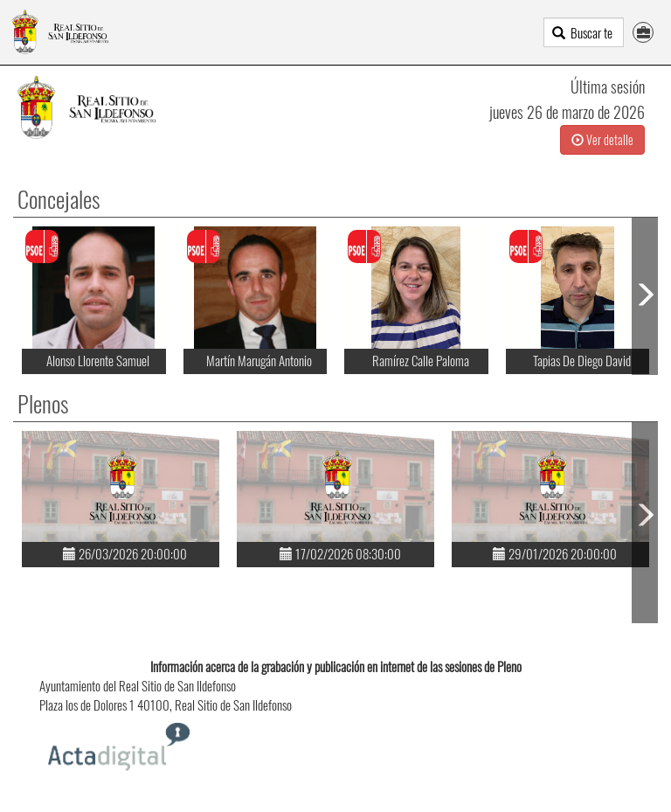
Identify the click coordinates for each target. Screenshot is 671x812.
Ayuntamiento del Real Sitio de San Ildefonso (138, 685)
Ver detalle (602, 139)
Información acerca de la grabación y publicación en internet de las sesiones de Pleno (336, 666)
